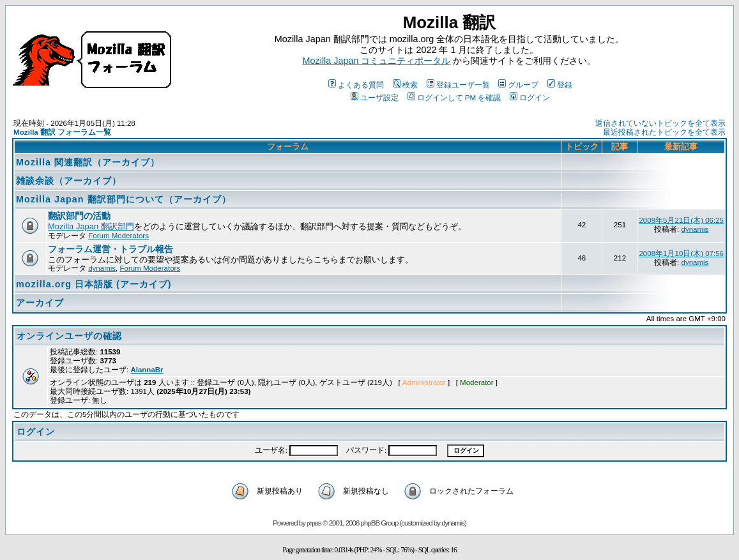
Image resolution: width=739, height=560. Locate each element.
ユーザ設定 (375, 97)
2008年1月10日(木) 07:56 (681, 254)
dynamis (695, 229)
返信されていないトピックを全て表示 (660, 123)
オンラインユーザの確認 (69, 336)
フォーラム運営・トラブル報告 (110, 249)
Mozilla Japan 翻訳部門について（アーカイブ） (124, 199)
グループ (518, 85)
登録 (560, 85)
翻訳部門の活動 (79, 216)
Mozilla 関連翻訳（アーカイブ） (88, 162)
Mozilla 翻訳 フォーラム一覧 (62, 132)
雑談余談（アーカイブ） (69, 181)
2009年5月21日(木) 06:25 (681, 220)
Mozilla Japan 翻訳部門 (91, 226)
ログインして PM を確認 (454, 97)
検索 (405, 85)
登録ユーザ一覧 (458, 85)
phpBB (314, 524)
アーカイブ (40, 303)
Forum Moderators (118, 236)
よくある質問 (356, 85)
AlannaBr (147, 370)
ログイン (530, 97)
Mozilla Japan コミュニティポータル (377, 61)
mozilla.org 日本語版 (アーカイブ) (94, 284)
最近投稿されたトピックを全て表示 (664, 132)
